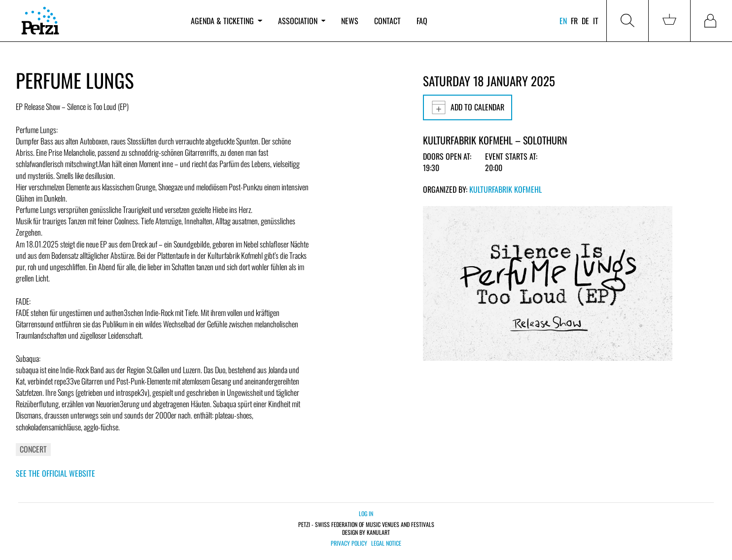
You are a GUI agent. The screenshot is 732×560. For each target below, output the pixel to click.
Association (302, 21)
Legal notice (386, 543)
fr (574, 21)
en (563, 21)
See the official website (55, 473)
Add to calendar (468, 107)
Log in (366, 513)
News (350, 21)
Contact (387, 21)
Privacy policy (349, 543)
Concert (33, 449)
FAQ (422, 21)
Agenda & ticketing (226, 21)
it (596, 21)
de (585, 21)
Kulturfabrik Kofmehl (505, 189)
